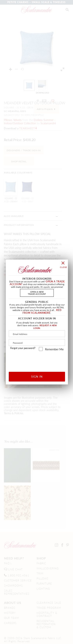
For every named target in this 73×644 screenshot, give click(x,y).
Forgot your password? (23, 348)
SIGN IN (37, 376)
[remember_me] (41, 349)
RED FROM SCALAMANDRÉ (42, 311)
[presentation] (40, 360)
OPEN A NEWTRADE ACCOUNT (37, 293)
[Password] (37, 342)
